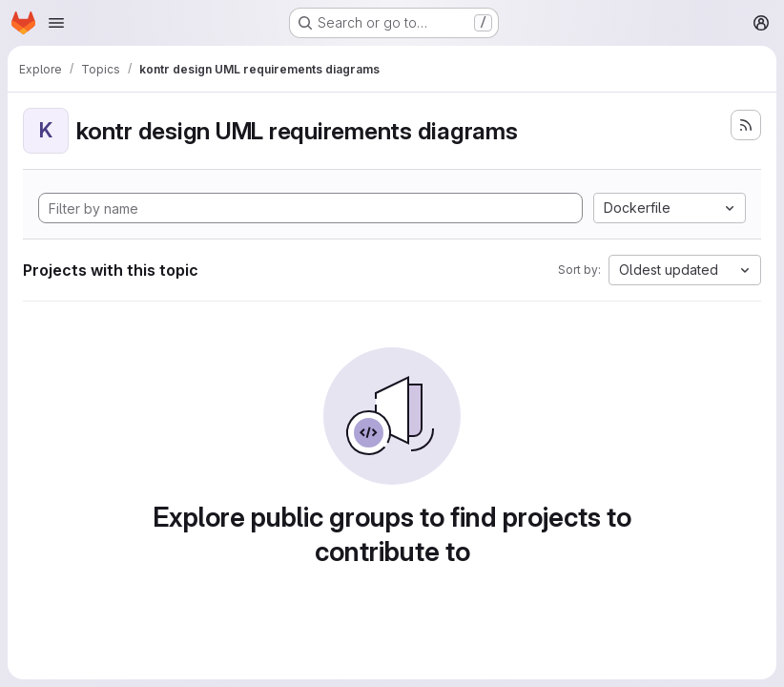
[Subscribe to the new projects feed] (746, 125)
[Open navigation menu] (56, 23)
